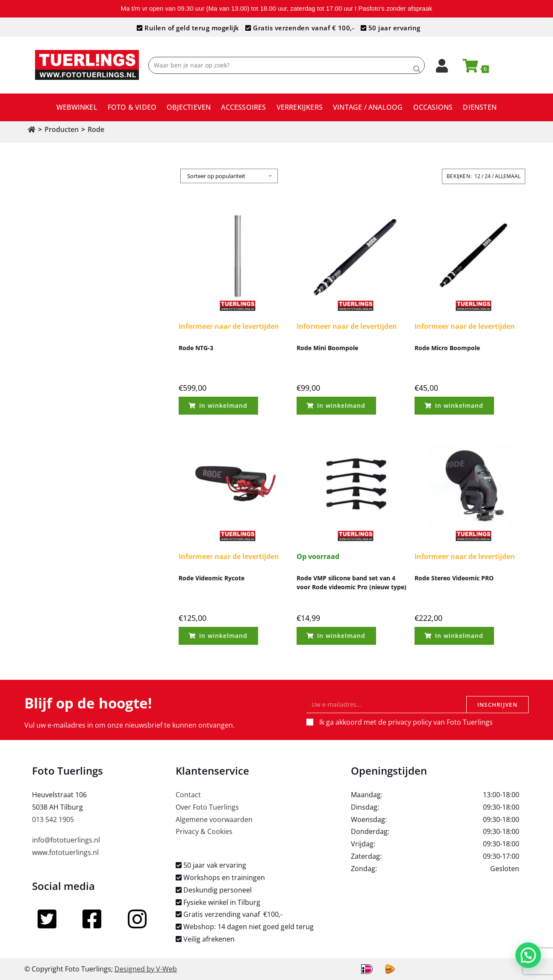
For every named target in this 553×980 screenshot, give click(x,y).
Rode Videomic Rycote (212, 578)
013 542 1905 (53, 819)
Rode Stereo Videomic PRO (454, 578)
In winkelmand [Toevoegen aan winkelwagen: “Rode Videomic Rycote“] (223, 636)
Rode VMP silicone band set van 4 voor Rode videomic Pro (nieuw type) (352, 582)
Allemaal (508, 176)
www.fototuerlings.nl (65, 852)
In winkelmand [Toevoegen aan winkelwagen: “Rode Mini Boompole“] (341, 405)
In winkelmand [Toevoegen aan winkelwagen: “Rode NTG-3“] (223, 405)
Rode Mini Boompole (327, 348)
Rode (96, 129)
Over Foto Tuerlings (207, 807)
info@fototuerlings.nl (66, 840)
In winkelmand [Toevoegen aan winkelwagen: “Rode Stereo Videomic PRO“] (459, 636)
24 (488, 176)
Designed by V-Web (146, 969)
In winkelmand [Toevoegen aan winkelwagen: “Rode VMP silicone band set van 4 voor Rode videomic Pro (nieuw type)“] (341, 636)
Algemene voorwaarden (214, 819)
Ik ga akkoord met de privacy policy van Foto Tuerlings (406, 722)
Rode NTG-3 (196, 348)
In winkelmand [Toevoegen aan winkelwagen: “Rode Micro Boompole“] (459, 405)
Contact (188, 795)
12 (477, 176)
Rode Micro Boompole (447, 348)
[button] (528, 956)
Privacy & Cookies (204, 831)
